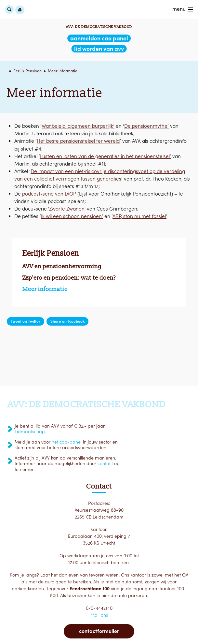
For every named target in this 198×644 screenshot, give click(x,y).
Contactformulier (99, 631)
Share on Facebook (67, 321)
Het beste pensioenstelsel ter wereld (78, 141)
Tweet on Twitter (26, 321)
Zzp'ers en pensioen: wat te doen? (69, 278)
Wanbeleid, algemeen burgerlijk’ (78, 126)
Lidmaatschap (30, 432)
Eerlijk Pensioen (27, 71)
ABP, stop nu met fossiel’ (139, 217)
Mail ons (99, 615)
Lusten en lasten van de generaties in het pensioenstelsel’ (106, 156)
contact (105, 463)
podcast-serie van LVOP (49, 194)
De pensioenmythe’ (146, 126)
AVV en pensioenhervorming (62, 266)
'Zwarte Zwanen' (67, 209)
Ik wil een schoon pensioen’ (72, 217)
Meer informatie (63, 71)
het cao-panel (67, 442)
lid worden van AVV (99, 49)
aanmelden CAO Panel (99, 38)
